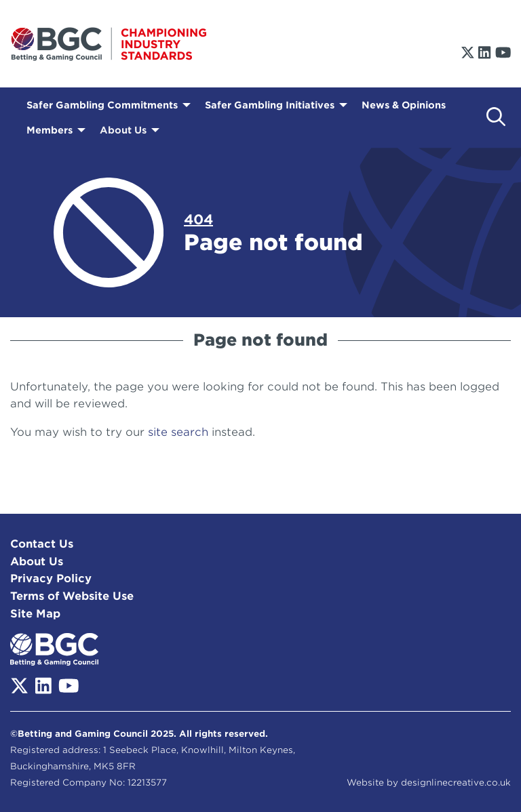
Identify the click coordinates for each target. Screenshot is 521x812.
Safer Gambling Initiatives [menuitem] (270, 105)
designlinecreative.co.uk (456, 783)
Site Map (35, 614)
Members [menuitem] (50, 130)
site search (178, 432)
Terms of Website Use (72, 596)
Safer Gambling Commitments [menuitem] (102, 105)
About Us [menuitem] (123, 130)
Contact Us (42, 544)
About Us (37, 562)
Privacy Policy (51, 578)
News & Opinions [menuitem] (404, 105)
